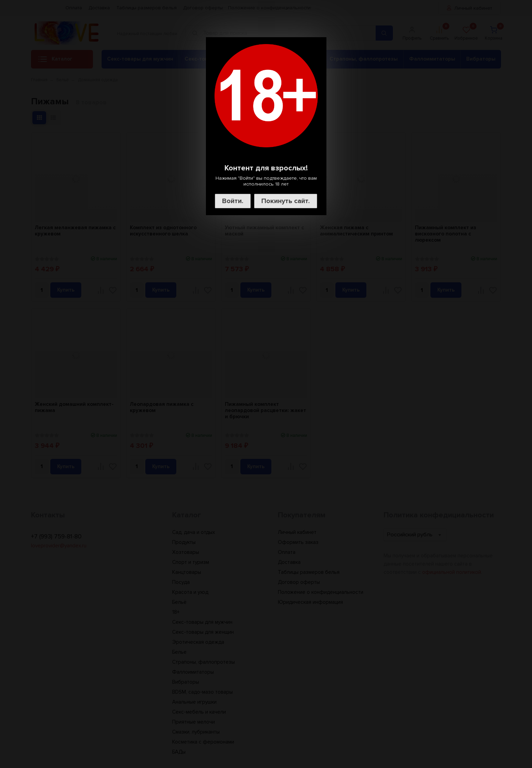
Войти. (233, 201)
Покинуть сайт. (286, 201)
